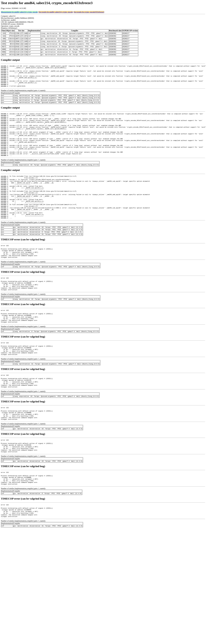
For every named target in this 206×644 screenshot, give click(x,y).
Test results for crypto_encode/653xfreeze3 (89, 12)
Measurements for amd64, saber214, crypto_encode (19, 12)
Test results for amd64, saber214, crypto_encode (56, 12)
